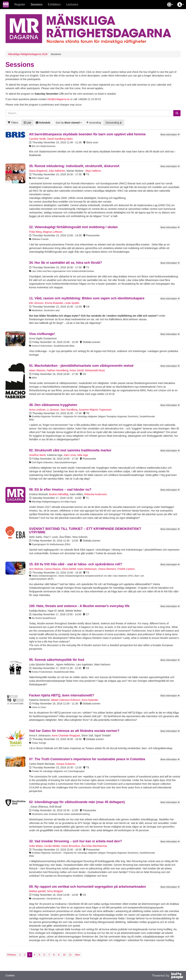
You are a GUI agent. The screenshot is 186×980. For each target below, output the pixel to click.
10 (64, 955)
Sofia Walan (36, 846)
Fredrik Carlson (126, 569)
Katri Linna (70, 455)
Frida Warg (35, 232)
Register (20, 4)
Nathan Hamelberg (58, 370)
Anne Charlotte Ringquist (66, 735)
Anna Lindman (37, 410)
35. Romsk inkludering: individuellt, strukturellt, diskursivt (74, 166)
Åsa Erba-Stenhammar (94, 846)
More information (170, 135)
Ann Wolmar (36, 569)
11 (70, 955)
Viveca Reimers (107, 569)
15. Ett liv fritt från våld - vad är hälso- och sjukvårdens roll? (76, 564)
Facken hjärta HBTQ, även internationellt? (62, 695)
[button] (170, 5)
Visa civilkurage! (42, 334)
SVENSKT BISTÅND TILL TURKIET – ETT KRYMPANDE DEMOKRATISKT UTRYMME (85, 531)
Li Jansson (53, 410)
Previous (12, 955)
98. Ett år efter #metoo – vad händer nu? (60, 490)
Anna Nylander (90, 700)
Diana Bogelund (38, 171)
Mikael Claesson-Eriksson (66, 700)
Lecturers (72, 4)
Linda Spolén (72, 303)
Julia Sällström (57, 171)
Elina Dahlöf (69, 569)
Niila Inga (82, 455)
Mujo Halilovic (93, 171)
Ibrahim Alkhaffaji (59, 494)
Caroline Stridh (38, 139)
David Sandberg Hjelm (60, 139)
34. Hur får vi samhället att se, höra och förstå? (65, 263)
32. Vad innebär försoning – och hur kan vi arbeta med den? (75, 841)
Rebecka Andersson (96, 494)
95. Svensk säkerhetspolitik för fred (57, 660)
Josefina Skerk (37, 455)
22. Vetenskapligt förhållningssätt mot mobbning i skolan (73, 227)
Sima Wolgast (55, 891)
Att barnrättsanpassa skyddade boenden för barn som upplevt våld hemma (87, 134)
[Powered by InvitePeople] (168, 976)
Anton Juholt (77, 370)
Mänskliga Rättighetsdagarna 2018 (28, 54)
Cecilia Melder (52, 846)
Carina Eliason (53, 569)
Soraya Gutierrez (66, 764)
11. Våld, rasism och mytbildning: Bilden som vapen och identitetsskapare (87, 298)
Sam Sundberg (69, 410)
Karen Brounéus (71, 846)
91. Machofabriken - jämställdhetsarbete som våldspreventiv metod (81, 366)
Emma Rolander (54, 303)
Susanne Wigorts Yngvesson (95, 410)
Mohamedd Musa (95, 370)
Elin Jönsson (36, 303)
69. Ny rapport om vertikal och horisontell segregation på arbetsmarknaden (87, 887)
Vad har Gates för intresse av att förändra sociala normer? (74, 731)
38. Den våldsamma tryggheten (53, 405)
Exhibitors (54, 4)
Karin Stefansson (87, 569)
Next (77, 955)
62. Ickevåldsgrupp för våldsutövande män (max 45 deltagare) (77, 802)
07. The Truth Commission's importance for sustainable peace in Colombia (87, 759)
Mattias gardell (37, 891)
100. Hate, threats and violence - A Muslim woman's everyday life (79, 606)
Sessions (37, 4)
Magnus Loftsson (53, 232)
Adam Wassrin (37, 370)
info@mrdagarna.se (58, 99)
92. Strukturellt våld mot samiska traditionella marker (70, 450)
